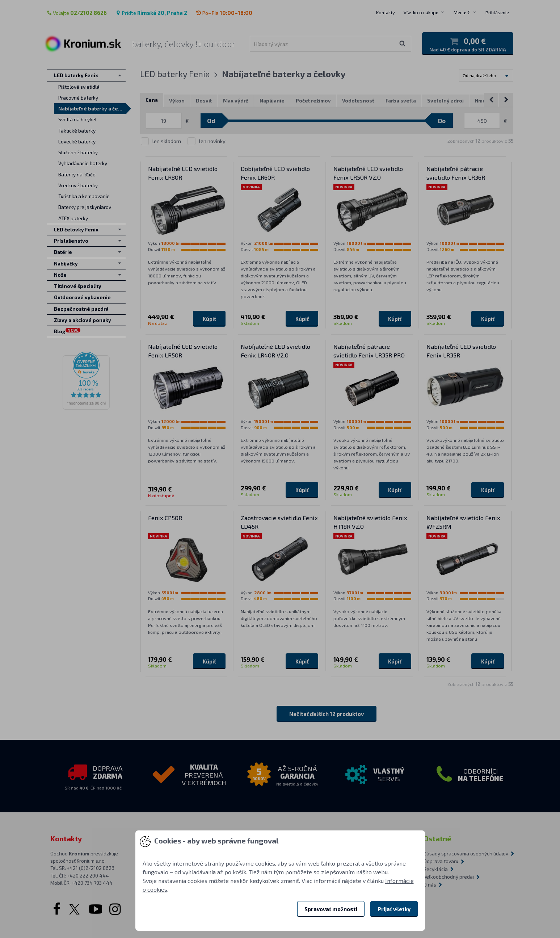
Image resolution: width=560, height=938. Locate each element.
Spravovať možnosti (331, 909)
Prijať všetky (394, 909)
